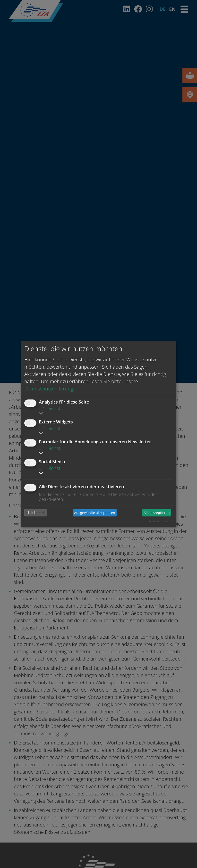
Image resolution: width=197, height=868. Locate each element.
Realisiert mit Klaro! (160, 521)
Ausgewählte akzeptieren (95, 513)
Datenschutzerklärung (49, 389)
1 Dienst (50, 409)
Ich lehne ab (36, 513)
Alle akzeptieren (157, 513)
